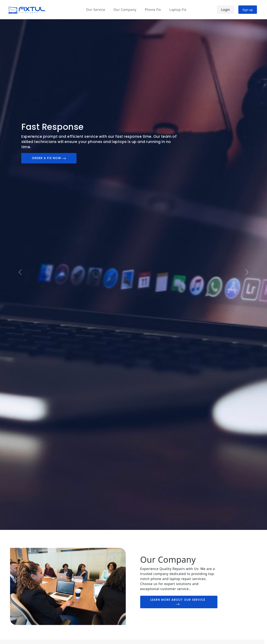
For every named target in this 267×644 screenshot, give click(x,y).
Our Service (96, 10)
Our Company (125, 10)
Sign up (248, 10)
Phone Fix (153, 10)
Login (226, 10)
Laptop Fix (178, 10)
